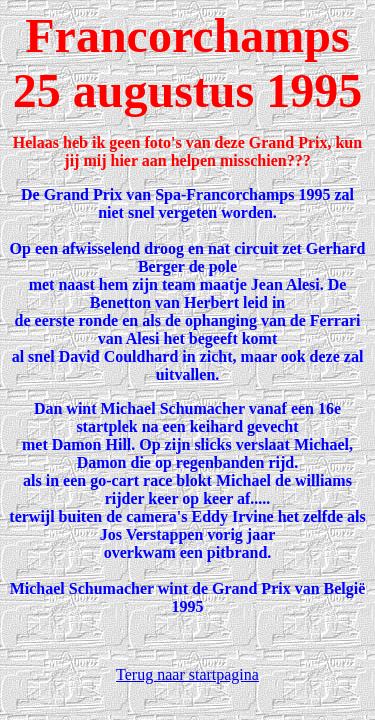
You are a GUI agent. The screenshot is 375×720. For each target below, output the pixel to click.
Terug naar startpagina (187, 674)
